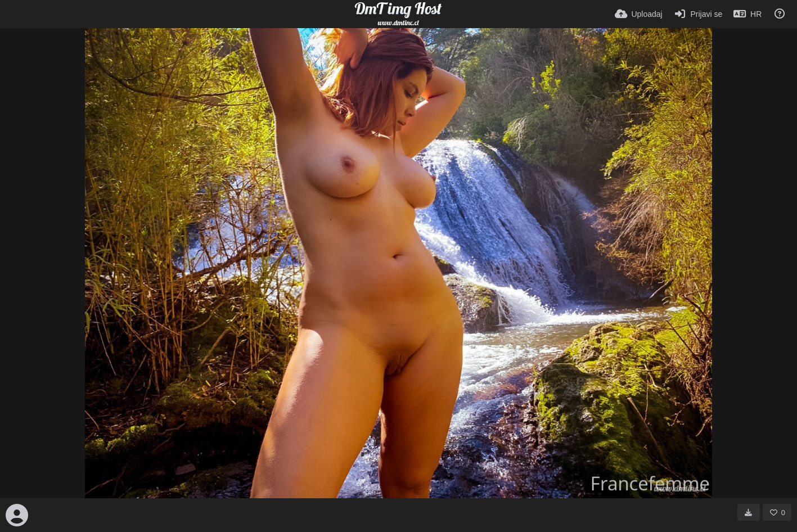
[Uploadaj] (639, 14)
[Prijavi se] (698, 14)
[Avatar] (17, 515)
